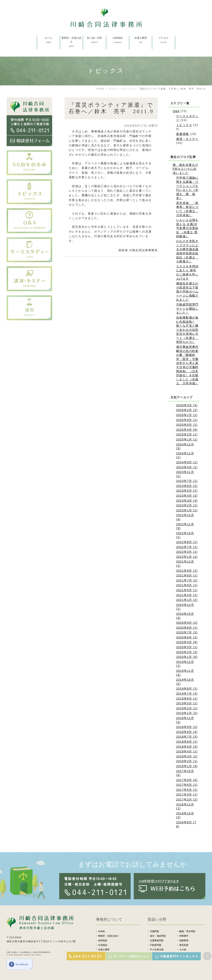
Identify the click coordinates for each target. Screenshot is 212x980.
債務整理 (184, 940)
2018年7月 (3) (187, 737)
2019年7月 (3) (187, 694)
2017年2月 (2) (187, 799)
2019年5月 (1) (187, 703)
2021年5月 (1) (187, 590)
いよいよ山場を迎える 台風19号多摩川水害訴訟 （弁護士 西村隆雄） (187, 228)
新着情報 (183, 134)
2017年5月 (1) (187, 790)
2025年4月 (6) (187, 430)
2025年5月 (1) (187, 425)
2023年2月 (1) (187, 505)
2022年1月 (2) (187, 557)
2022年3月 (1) (187, 552)
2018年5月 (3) (187, 747)
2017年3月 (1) (187, 794)
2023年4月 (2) (187, 496)
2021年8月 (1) (187, 575)
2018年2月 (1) (187, 761)
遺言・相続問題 (158, 936)
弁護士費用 (104, 950)
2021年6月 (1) (187, 585)
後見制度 (184, 945)
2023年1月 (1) (187, 510)
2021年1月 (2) (187, 600)
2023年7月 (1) (187, 481)
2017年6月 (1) (187, 785)
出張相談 (103, 945)
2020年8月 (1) (187, 628)
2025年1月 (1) (187, 439)
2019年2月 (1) (187, 708)
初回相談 (103, 940)
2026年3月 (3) (187, 405)
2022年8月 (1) (187, 542)
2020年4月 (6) (187, 642)
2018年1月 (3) (187, 766)
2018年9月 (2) (187, 727)
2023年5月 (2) (187, 491)
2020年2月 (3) (187, 652)
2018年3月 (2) (187, 756)
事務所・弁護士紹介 (108, 936)
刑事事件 (184, 936)
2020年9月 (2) (187, 623)
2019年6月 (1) (187, 699)
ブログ (112, 89)
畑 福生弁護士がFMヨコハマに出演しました (185, 169)
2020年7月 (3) (187, 632)
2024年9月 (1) (187, 462)
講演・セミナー (187, 139)
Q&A (176, 111)
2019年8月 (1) (187, 689)
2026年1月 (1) (187, 415)
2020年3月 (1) (187, 647)
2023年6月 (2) (187, 486)
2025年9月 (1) (187, 420)
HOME (102, 931)
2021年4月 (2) (187, 595)
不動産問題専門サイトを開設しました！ (187, 309)
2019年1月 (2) (187, 713)
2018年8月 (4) (187, 732)
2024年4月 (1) (187, 467)
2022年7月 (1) (187, 547)
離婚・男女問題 (187, 931)
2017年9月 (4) (187, 780)
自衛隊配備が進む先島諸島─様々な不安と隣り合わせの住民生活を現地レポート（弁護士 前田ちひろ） (187, 330)
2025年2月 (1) (187, 434)
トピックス (127, 89)
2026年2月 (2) (187, 410)
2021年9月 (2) (187, 571)
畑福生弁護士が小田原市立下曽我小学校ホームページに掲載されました (187, 291)
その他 (183, 950)
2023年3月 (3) (187, 501)
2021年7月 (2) (187, 580)
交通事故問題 (157, 940)
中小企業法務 (157, 950)
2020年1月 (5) (187, 657)
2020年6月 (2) (187, 637)
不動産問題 (156, 945)
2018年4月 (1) (187, 751)
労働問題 (154, 931)
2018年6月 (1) (187, 742)
